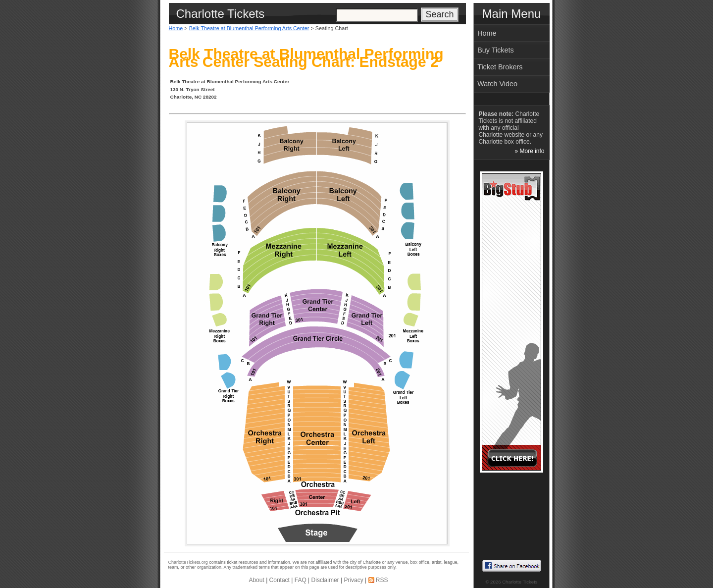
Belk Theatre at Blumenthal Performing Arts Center (249, 28)
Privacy (353, 580)
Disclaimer (325, 580)
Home (176, 28)
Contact (280, 580)
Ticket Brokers (500, 67)
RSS (382, 580)
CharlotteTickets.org (188, 562)
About (256, 580)
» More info (529, 151)
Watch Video (497, 84)
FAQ (301, 580)
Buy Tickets (496, 50)
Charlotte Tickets (520, 582)
